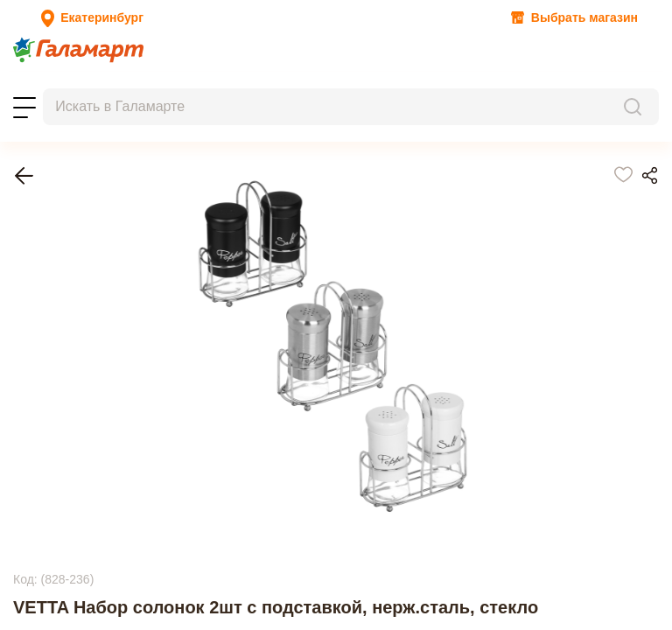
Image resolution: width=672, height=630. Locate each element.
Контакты (242, 87)
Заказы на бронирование (80, 87)
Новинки (172, 71)
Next (26, 595)
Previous (37, 482)
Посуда (63, 252)
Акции (27, 71)
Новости (72, 71)
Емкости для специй (102, 284)
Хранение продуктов (104, 268)
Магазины (182, 87)
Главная (66, 237)
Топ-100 (121, 71)
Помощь (296, 87)
